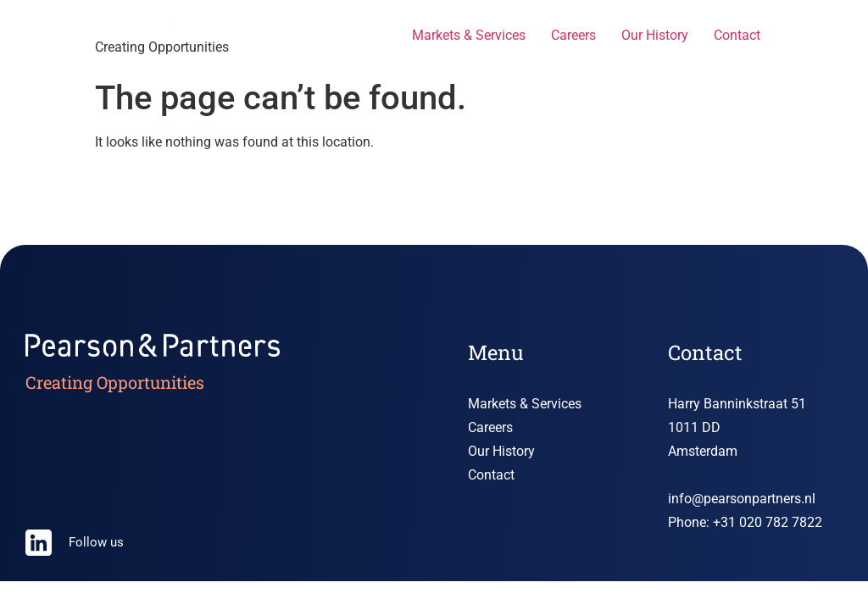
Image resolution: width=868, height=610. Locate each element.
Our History (655, 35)
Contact (737, 35)
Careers (573, 35)
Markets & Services (469, 35)
